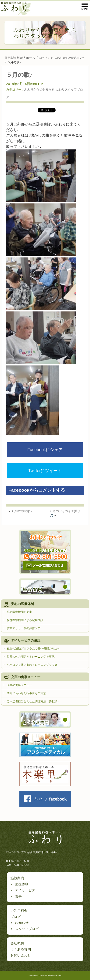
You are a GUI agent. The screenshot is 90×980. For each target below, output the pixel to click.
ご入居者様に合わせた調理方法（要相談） (33, 701)
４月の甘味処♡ (22, 511)
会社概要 (17, 943)
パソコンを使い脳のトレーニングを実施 (32, 665)
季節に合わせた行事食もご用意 (26, 693)
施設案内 (17, 878)
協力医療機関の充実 (19, 612)
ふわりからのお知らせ (41, 30)
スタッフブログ (27, 929)
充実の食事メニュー (19, 685)
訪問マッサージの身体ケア (24, 628)
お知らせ (22, 923)
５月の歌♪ (19, 75)
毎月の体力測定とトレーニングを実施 (31, 657)
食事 (18, 896)
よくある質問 (21, 949)
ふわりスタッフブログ (45, 33)
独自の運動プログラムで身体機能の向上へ (33, 649)
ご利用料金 (19, 911)
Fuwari (42, 975)
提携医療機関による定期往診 (25, 620)
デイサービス (25, 890)
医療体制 (22, 884)
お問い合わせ (21, 955)
